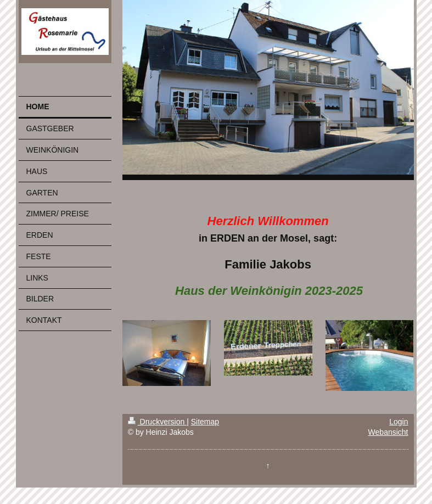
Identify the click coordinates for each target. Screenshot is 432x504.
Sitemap (205, 422)
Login (399, 422)
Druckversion (157, 422)
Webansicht (388, 432)
